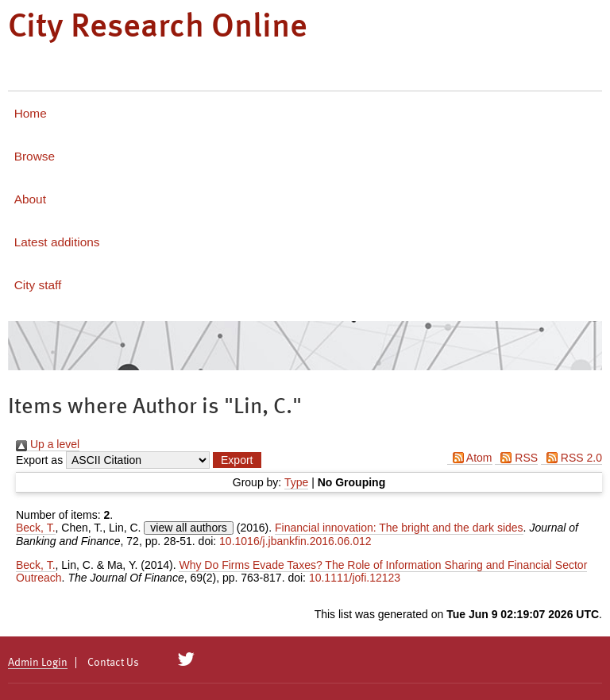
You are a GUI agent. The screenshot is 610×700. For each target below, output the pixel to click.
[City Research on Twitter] (186, 659)
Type (296, 482)
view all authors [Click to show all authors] (189, 528)
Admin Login (38, 663)
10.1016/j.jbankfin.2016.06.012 (295, 541)
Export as (39, 460)
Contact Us (113, 663)
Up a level (48, 444)
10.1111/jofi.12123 (355, 578)
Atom (470, 458)
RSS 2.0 (571, 458)
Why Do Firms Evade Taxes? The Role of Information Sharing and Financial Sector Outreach (301, 571)
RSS (516, 458)
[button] (237, 460)
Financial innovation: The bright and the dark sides (399, 528)
